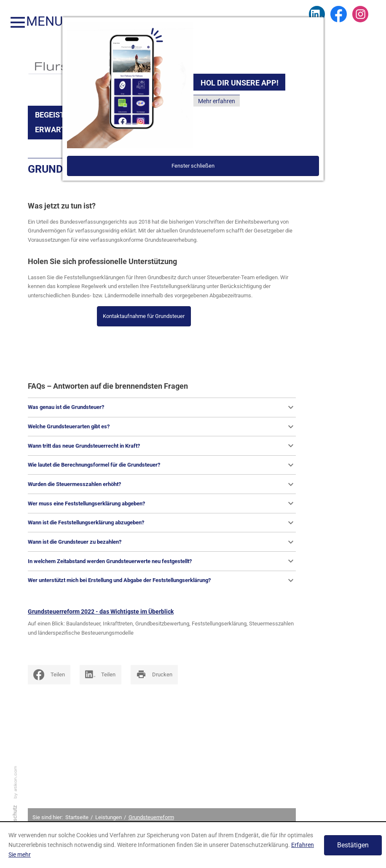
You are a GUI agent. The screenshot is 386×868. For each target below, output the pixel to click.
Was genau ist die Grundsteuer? (162, 407)
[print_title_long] (154, 675)
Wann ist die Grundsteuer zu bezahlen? (162, 542)
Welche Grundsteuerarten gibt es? (162, 427)
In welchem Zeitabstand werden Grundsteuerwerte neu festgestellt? (162, 561)
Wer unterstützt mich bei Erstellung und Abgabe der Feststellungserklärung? (162, 580)
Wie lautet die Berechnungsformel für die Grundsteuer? (162, 465)
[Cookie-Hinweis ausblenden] (353, 845)
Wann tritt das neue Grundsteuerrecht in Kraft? (162, 446)
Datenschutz (15, 821)
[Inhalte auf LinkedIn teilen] (101, 675)
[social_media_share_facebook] (49, 675)
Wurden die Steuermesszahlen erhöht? (162, 484)
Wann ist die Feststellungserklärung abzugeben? (162, 523)
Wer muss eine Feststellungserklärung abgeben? (162, 503)
